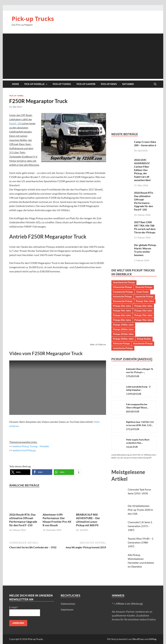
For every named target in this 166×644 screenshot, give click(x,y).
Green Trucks (142, 292)
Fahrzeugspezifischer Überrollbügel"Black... (137, 406)
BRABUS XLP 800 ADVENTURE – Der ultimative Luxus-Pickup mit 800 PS (88, 520)
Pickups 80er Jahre (122, 320)
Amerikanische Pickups (124, 282)
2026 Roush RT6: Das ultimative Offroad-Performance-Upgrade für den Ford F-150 (23, 520)
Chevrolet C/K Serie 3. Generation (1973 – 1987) (140, 526)
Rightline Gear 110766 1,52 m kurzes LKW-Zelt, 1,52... (140, 424)
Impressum (67, 609)
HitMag (152, 639)
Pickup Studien (144, 339)
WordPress (138, 639)
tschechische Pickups (123, 348)
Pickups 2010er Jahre (123, 334)
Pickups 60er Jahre (122, 315)
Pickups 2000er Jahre (123, 329)
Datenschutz (68, 604)
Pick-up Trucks (33, 19)
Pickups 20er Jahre (122, 306)
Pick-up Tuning (62, 84)
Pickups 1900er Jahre (123, 325)
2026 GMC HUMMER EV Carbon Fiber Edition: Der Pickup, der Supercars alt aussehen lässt (142, 170)
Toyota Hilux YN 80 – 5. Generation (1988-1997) (141, 542)
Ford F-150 (15, 123)
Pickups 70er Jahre (143, 315)
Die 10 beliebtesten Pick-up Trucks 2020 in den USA (140, 510)
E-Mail (14, 607)
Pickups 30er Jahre (143, 306)
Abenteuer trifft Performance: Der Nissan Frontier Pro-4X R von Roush (57, 520)
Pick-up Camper (86, 84)
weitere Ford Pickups (24, 450)
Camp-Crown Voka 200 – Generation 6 (145, 143)
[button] (20, 472)
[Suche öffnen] (155, 84)
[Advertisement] (83, 56)
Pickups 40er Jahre (122, 311)
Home (15, 84)
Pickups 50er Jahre (143, 311)
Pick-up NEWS (109, 84)
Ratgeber (128, 84)
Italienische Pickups (122, 296)
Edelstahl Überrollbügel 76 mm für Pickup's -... (140, 371)
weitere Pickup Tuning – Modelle (31, 446)
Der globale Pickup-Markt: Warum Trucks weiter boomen (145, 250)
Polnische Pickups (121, 343)
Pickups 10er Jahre (145, 301)
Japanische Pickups (144, 296)
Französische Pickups (123, 292)
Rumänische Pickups (143, 343)
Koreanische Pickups (123, 301)
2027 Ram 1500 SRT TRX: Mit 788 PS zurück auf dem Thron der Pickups (145, 227)
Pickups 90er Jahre (143, 320)
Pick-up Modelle (34, 84)
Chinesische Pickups (123, 287)
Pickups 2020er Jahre (123, 339)
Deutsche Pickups (144, 287)
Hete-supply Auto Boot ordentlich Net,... (138, 441)
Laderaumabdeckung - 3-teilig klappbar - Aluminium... (139, 388)
